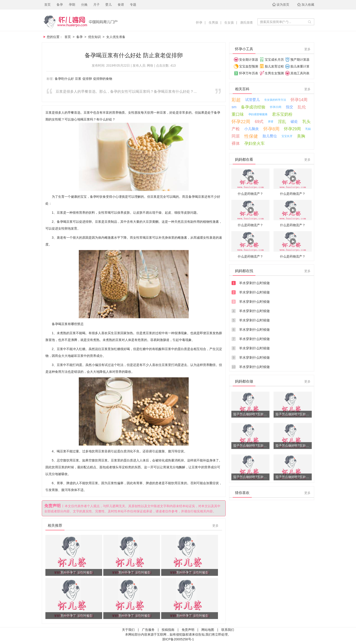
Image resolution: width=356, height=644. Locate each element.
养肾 (271, 122)
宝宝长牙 (287, 136)
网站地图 (208, 630)
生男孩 (213, 23)
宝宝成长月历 (274, 60)
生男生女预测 (274, 73)
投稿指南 (168, 630)
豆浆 (78, 79)
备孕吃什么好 (64, 79)
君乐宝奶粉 (282, 114)
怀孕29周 (292, 129)
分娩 (84, 5)
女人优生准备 (116, 37)
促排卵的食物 (103, 79)
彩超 (236, 100)
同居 (236, 136)
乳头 (307, 122)
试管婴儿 (252, 100)
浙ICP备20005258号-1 (178, 639)
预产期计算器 (300, 60)
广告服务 (148, 630)
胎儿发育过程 (274, 66)
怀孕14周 (299, 100)
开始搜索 (309, 22)
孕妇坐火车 (255, 143)
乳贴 (308, 129)
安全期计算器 (249, 60)
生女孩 (229, 23)
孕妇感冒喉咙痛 (258, 114)
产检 (236, 129)
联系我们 (228, 630)
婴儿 (109, 5)
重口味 (238, 114)
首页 (47, 5)
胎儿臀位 (270, 136)
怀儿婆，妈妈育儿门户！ (105, 22)
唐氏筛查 (247, 23)
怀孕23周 (276, 107)
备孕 (60, 5)
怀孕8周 (271, 129)
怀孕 (199, 23)
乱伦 (302, 107)
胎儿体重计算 (300, 66)
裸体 (236, 143)
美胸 (301, 136)
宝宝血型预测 (249, 66)
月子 (96, 5)
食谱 (121, 5)
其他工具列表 (300, 73)
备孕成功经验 (253, 107)
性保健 (251, 136)
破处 (294, 122)
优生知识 (94, 37)
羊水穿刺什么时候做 (254, 283)
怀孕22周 (241, 122)
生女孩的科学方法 (275, 100)
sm (234, 107)
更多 (215, 526)
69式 (259, 122)
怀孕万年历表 (249, 73)
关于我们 (128, 630)
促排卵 (87, 79)
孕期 (72, 5)
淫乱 (282, 122)
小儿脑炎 (252, 129)
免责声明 (188, 630)
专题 (133, 5)
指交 (289, 107)
